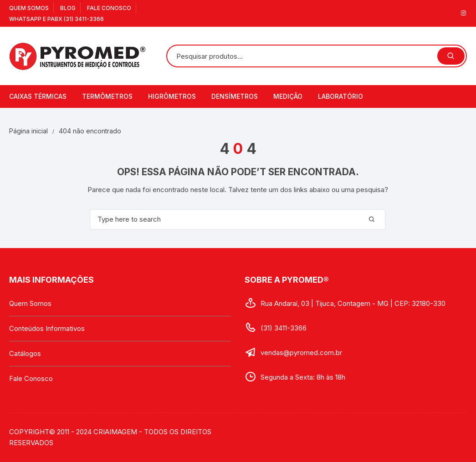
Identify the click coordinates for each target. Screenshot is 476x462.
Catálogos (25, 353)
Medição (288, 96)
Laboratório (340, 96)
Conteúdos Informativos (47, 328)
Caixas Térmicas (38, 96)
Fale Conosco (109, 8)
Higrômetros (172, 96)
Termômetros (107, 96)
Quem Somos (29, 8)
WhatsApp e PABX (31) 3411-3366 (56, 19)
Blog (68, 8)
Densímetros (235, 96)
